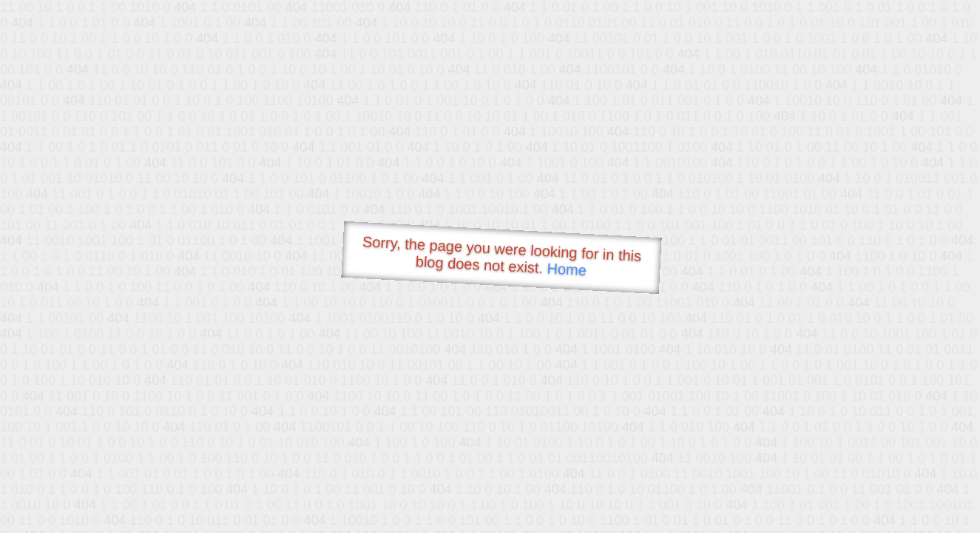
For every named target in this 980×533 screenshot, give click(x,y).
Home (567, 269)
